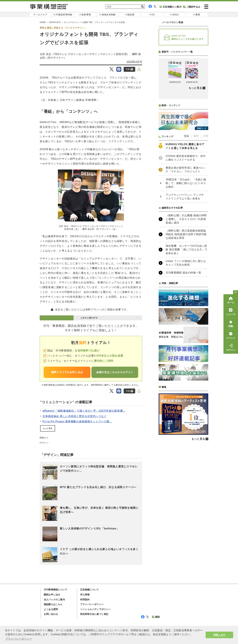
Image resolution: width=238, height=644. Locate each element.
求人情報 (85, 595)
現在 (187, 224)
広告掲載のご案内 (170, 7)
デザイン (45, 443)
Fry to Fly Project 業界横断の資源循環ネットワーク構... (77, 421)
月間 (206, 224)
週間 (196, 224)
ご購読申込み (192, 7)
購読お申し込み (52, 595)
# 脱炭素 (130, 15)
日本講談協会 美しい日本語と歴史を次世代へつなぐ (75, 416)
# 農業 (197, 15)
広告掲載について (90, 590)
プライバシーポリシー (92, 604)
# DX (152, 15)
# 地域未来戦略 (108, 15)
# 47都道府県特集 (63, 15)
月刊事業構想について (56, 590)
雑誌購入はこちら (53, 604)
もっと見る (48, 428)
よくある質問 (51, 609)
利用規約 (85, 600)
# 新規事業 (85, 15)
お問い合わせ (51, 614)
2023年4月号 (134, 62)
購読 (156, 617)
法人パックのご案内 (54, 600)
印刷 (129, 69)
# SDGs (174, 15)
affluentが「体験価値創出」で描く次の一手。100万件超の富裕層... (84, 411)
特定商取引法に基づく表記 (94, 614)
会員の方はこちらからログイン (115, 372)
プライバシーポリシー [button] (19, 639)
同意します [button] (219, 635)
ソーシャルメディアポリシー (95, 609)
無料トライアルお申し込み (67, 372)
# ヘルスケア (41, 15)
